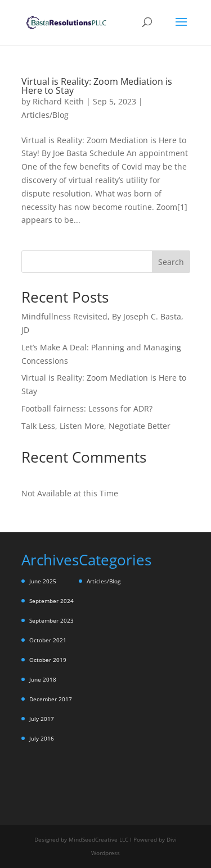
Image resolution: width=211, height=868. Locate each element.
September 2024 (51, 601)
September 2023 (51, 620)
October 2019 (48, 660)
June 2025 (43, 581)
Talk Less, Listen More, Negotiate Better (96, 426)
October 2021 (48, 640)
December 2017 (51, 699)
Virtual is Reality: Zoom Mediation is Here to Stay (97, 86)
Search (171, 262)
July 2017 (42, 719)
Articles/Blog (45, 115)
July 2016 (42, 738)
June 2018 (43, 679)
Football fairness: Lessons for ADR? (87, 408)
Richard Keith (58, 101)
